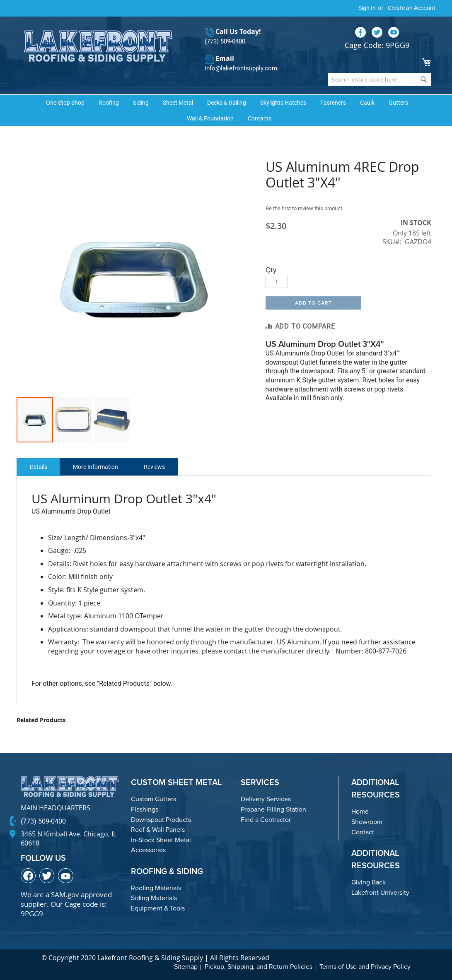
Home (360, 811)
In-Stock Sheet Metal (161, 839)
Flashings (145, 809)
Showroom (367, 822)
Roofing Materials (156, 888)
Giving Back (369, 882)
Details (40, 467)
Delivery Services (266, 799)
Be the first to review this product (308, 208)
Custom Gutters (153, 799)
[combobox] (379, 79)
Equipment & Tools (158, 908)
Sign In (367, 8)
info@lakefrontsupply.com (239, 68)
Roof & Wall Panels (158, 830)
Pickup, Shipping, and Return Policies (259, 967)
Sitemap (186, 967)
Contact (363, 832)
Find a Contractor (266, 819)
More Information (101, 467)
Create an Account (412, 8)
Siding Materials (154, 898)
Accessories (148, 850)
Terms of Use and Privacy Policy (365, 967)
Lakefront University (380, 892)
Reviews (163, 467)
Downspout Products (161, 819)
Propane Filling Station (273, 809)
